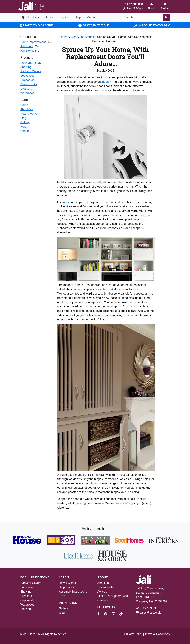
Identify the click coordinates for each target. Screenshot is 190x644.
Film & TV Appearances (113, 596)
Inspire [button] (64, 17)
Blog (23, 118)
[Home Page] (23, 17)
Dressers (26, 89)
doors (106, 82)
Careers (103, 600)
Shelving (26, 67)
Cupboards (27, 80)
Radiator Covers (31, 71)
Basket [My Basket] (165, 6)
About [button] (49, 17)
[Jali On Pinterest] (108, 614)
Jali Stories (27, 51)
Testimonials (105, 587)
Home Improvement (33, 42)
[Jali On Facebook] (100, 614)
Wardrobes (27, 93)
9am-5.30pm (133, 6)
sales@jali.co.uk (150, 613)
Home (24, 105)
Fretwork (26, 609)
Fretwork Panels (31, 63)
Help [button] (78, 17)
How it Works (67, 583)
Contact (92, 17)
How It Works (29, 114)
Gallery (25, 122)
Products (33, 17)
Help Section (67, 587)
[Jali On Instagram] (115, 614)
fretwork (108, 289)
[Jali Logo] (32, 6)
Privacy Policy (133, 634)
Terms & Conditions (157, 634)
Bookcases (27, 76)
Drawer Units (29, 84)
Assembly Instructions (73, 592)
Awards (102, 592)
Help (23, 127)
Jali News (27, 46)
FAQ (62, 596)
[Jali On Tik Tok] (121, 614)
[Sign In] (152, 6)
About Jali (27, 109)
